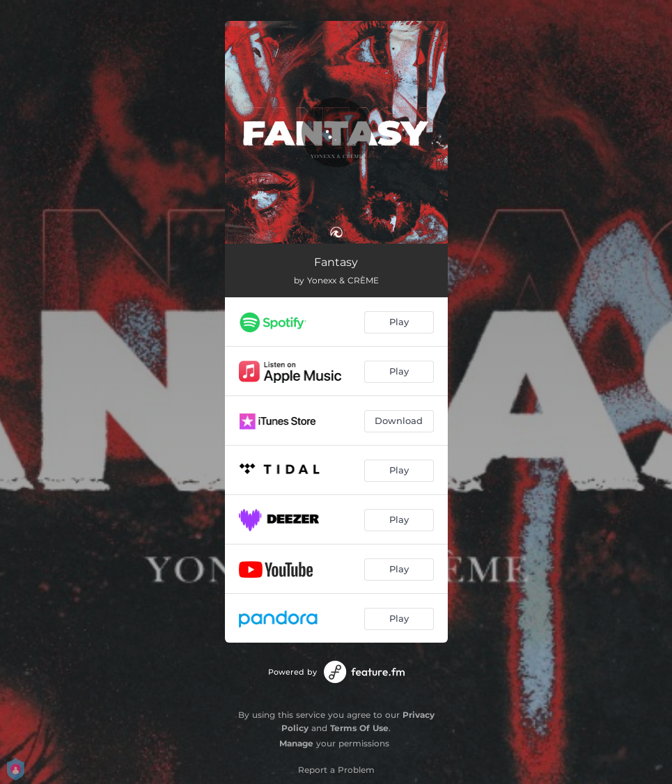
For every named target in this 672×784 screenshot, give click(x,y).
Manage (296, 743)
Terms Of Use (359, 728)
